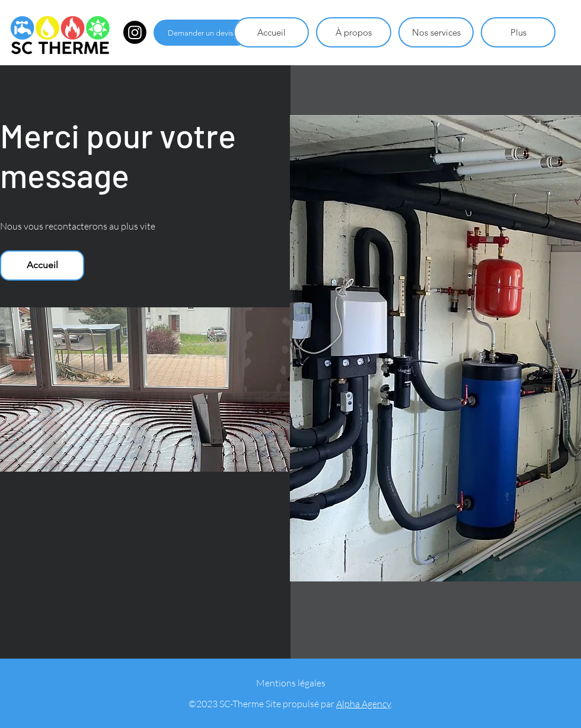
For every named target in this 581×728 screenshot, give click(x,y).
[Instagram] (135, 32)
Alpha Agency (363, 704)
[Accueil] (42, 266)
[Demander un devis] (202, 33)
